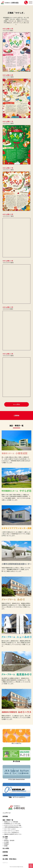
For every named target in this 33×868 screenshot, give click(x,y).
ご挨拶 (6, 839)
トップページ (7, 813)
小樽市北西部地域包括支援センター (13, 827)
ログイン (5, 863)
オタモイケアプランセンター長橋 (13, 825)
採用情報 (5, 816)
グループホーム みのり (10, 829)
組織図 (6, 846)
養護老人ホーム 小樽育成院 (11, 822)
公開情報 (5, 855)
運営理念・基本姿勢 (9, 840)
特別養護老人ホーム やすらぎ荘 (12, 824)
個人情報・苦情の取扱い (10, 859)
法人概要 (5, 837)
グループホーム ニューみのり (12, 831)
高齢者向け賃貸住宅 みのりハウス (13, 834)
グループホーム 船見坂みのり (12, 832)
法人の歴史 (6, 848)
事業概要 (6, 844)
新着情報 (5, 852)
